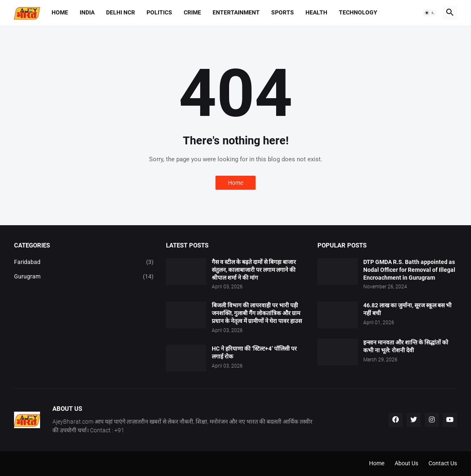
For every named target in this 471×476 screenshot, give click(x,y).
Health (316, 12)
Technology (358, 12)
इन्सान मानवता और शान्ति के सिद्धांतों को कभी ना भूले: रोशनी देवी (406, 346)
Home (60, 12)
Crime (192, 12)
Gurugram (84, 277)
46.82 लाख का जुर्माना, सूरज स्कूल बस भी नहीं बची (407, 309)
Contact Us (443, 463)
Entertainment (236, 12)
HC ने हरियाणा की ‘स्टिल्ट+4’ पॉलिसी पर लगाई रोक (254, 352)
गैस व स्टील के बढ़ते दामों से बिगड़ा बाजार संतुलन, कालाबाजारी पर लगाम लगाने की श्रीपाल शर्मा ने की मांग (254, 270)
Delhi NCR (121, 12)
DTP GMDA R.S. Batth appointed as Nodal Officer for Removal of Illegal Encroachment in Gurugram (409, 270)
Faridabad (84, 262)
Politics (159, 12)
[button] (430, 13)
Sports (283, 12)
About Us (406, 463)
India (87, 12)
